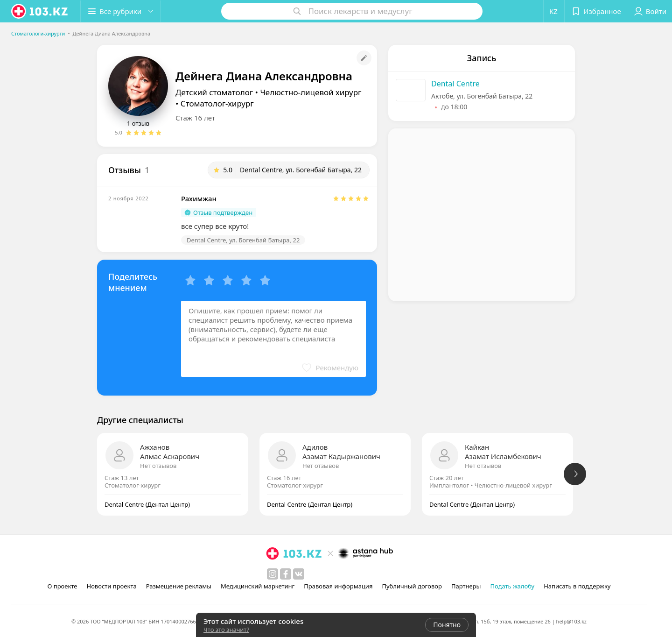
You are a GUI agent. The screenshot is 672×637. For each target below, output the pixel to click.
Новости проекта (111, 586)
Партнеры (466, 586)
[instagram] (273, 574)
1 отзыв (138, 123)
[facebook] (286, 574)
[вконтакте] (299, 574)
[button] (120, 11)
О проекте (63, 586)
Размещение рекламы (179, 586)
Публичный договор (412, 586)
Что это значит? (226, 630)
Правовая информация (338, 586)
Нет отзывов (158, 466)
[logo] (40, 11)
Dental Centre (455, 84)
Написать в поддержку (577, 586)
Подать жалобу (512, 586)
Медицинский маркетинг (258, 586)
